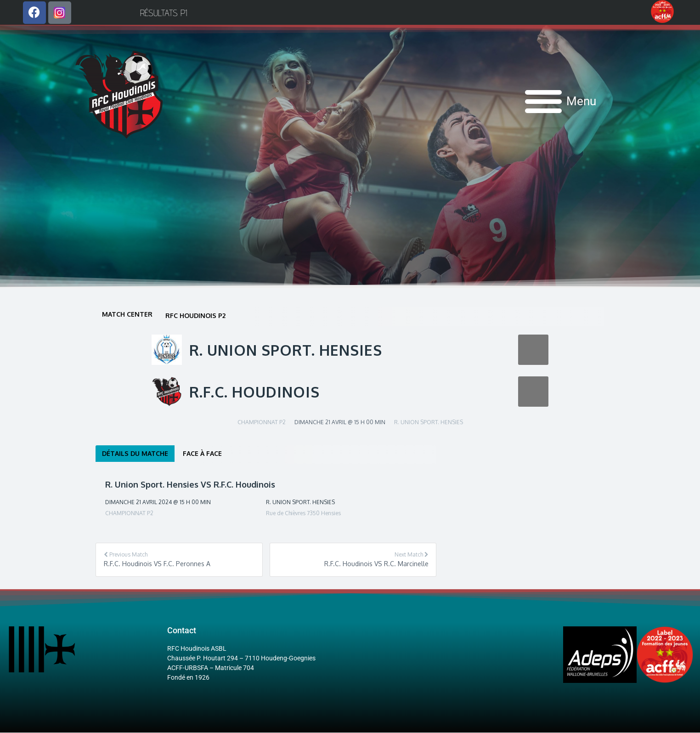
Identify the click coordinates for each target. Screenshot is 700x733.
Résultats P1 (164, 13)
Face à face (202, 454)
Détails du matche (135, 454)
